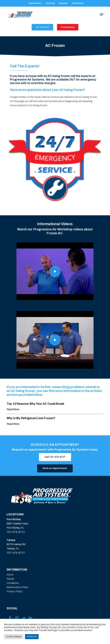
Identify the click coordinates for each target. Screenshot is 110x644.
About (10, 575)
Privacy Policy (15, 591)
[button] (102, 14)
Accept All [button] (32, 637)
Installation (13, 583)
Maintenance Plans (17, 587)
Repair (10, 579)
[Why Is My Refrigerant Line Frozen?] (55, 421)
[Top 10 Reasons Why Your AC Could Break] (55, 407)
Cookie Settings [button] (14, 637)
